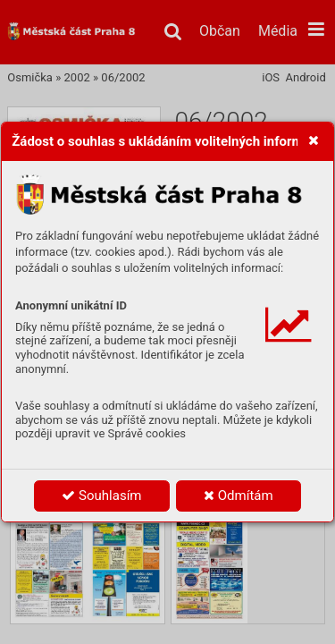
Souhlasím (101, 496)
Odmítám (239, 496)
